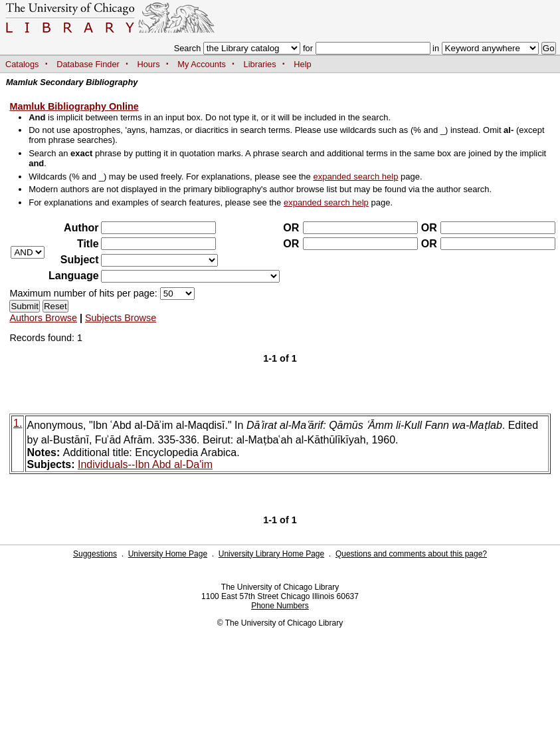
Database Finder (88, 64)
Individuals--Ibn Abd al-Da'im (145, 464)
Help (302, 64)
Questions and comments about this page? (411, 554)
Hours (149, 64)
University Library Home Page (271, 554)
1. (18, 423)
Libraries (260, 64)
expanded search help (355, 177)
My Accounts (202, 64)
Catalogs (22, 64)
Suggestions (95, 554)
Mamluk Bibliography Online (74, 106)
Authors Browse (43, 318)
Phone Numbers (280, 606)
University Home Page (168, 554)
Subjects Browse (121, 318)
